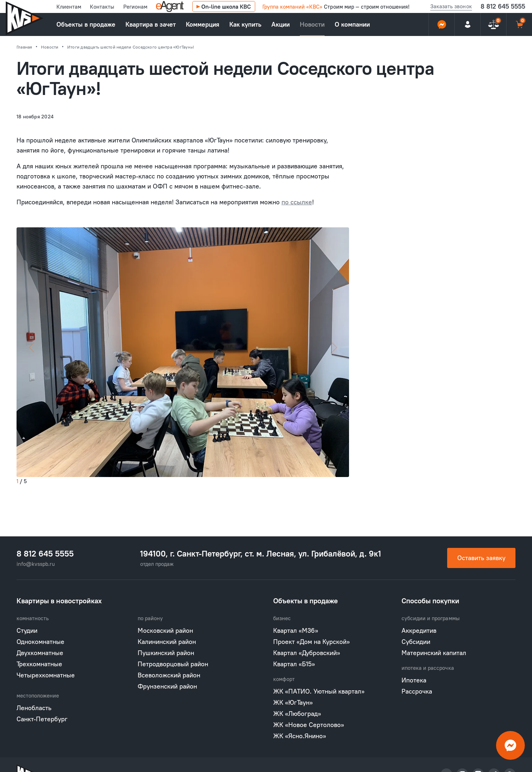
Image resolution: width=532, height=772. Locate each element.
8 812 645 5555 (503, 6)
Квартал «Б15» (294, 664)
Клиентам (69, 7)
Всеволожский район (169, 675)
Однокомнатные (40, 642)
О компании (352, 24)
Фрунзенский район (167, 686)
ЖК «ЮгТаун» (293, 702)
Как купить (245, 24)
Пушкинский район (166, 653)
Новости (312, 24)
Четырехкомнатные (46, 675)
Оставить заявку (481, 558)
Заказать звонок (451, 6)
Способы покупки (430, 601)
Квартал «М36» (296, 630)
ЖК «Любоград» (297, 714)
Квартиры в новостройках (59, 601)
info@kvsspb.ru (36, 564)
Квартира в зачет (151, 24)
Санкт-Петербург (42, 719)
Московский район (165, 630)
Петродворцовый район (173, 664)
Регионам (135, 7)
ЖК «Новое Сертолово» (309, 725)
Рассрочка (417, 691)
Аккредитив (419, 630)
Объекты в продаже (86, 24)
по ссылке (297, 202)
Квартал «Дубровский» (307, 653)
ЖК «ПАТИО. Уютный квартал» (319, 691)
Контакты (102, 7)
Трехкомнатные (39, 664)
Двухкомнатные (40, 653)
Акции (281, 24)
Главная (25, 47)
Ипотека (414, 680)
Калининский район (167, 642)
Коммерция (203, 24)
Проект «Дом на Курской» (311, 642)
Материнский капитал (434, 653)
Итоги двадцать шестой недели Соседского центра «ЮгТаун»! (131, 47)
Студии (27, 630)
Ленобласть (34, 708)
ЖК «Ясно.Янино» (300, 736)
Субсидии (416, 642)
